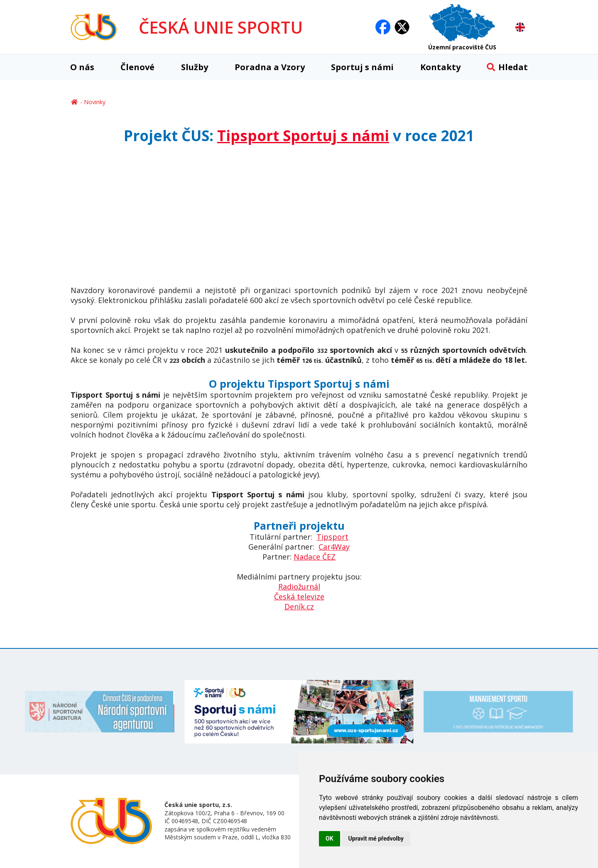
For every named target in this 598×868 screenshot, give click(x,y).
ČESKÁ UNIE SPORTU (221, 27)
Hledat (507, 67)
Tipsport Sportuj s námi (303, 136)
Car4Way (334, 547)
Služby (195, 67)
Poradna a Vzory (270, 67)
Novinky (95, 102)
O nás (82, 67)
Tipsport (332, 537)
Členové (137, 67)
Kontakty (440, 67)
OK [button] (330, 839)
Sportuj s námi (362, 67)
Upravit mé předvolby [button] (376, 839)
